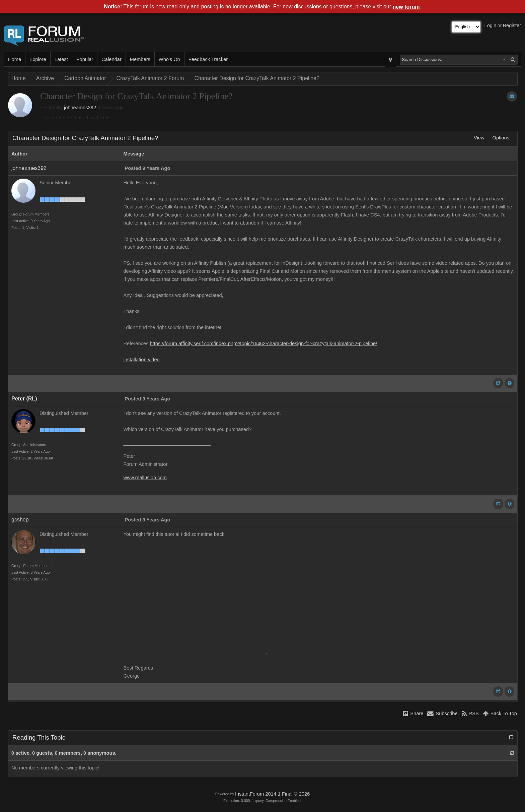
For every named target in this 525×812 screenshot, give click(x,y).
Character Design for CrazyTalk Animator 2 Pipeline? (257, 78)
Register (512, 25)
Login (491, 25)
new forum (406, 7)
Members (140, 59)
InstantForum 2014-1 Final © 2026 (272, 794)
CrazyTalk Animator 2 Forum (150, 78)
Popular (85, 59)
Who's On (169, 59)
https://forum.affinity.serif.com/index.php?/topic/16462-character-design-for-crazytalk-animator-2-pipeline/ (263, 343)
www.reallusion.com (145, 478)
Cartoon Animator (85, 78)
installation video (141, 360)
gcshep (20, 520)
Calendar (111, 59)
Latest (61, 59)
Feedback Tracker (208, 59)
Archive (45, 78)
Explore (38, 59)
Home (15, 59)
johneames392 (80, 108)
